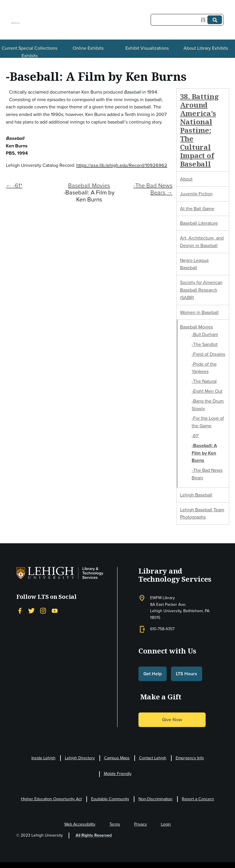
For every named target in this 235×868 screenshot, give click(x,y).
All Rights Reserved (94, 835)
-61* (195, 436)
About (186, 179)
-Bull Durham (205, 334)
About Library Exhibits (206, 48)
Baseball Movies (89, 185)
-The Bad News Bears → (153, 189)
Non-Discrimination (155, 799)
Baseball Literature (199, 223)
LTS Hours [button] (187, 674)
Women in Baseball (199, 312)
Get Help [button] (153, 674)
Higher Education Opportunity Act (51, 799)
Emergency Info (190, 758)
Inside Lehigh (43, 758)
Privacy (140, 824)
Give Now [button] (172, 720)
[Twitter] (31, 611)
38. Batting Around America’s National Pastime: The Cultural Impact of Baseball (199, 130)
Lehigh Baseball (196, 495)
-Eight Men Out (207, 391)
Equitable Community (110, 799)
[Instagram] (43, 611)
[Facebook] (20, 611)
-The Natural (204, 381)
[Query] (187, 20)
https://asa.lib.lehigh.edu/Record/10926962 (122, 165)
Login (166, 824)
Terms (115, 824)
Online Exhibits (88, 48)
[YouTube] (55, 611)
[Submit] (215, 20)
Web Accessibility (80, 824)
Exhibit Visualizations (147, 48)
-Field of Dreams (208, 354)
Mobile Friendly (118, 774)
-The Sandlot (205, 344)
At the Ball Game (197, 209)
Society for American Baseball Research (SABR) (201, 290)
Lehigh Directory (80, 758)
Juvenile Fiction (196, 194)
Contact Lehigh (153, 758)
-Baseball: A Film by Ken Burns (204, 453)
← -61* (14, 185)
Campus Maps (117, 758)
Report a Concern (198, 799)
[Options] (204, 20)
